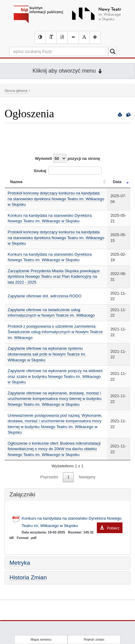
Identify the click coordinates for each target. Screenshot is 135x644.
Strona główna (16, 90)
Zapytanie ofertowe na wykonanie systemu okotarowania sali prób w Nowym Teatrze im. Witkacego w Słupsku (47, 354)
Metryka (20, 563)
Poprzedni (49, 477)
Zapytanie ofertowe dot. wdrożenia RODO (44, 296)
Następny (87, 477)
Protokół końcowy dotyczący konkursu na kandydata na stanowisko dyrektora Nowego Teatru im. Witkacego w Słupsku (56, 199)
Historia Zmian (28, 577)
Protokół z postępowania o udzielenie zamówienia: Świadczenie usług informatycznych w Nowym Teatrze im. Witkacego (55, 332)
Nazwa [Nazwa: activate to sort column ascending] (16, 182)
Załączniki (22, 494)
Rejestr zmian (94, 639)
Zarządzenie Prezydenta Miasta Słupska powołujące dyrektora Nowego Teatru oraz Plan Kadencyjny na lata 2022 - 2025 (54, 277)
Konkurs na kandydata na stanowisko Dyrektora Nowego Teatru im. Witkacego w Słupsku (50, 218)
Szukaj (67, 171)
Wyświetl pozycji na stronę (68, 158)
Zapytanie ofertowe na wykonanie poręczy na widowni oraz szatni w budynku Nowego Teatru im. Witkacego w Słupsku (55, 376)
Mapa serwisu (41, 639)
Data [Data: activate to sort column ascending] (117, 182)
